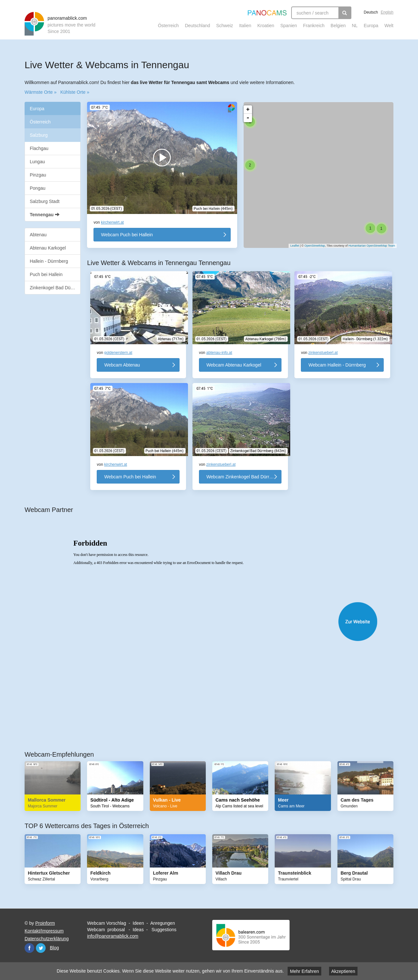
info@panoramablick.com (113, 936)
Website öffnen (215, 622)
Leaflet (291, 246)
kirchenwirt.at (112, 222)
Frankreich (314, 26)
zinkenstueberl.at (323, 353)
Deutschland (197, 26)
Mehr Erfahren (304, 971)
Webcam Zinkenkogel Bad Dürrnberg (244, 477)
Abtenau (38, 235)
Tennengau (45, 215)
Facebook (29, 948)
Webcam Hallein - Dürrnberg (337, 365)
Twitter (41, 948)
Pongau (38, 188)
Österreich (168, 26)
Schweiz (225, 26)
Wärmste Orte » (41, 92)
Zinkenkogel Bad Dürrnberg (55, 288)
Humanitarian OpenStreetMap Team (368, 246)
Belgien (338, 26)
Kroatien (266, 26)
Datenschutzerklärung (47, 939)
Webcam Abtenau (122, 365)
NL (355, 26)
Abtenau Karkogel (48, 248)
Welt (389, 26)
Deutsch (371, 12)
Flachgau (39, 148)
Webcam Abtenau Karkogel (234, 365)
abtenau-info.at (219, 353)
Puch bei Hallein (46, 274)
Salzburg (39, 135)
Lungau (37, 162)
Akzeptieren (343, 971)
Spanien (289, 26)
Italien (245, 26)
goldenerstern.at (118, 353)
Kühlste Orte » (75, 92)
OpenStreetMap (312, 246)
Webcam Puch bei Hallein (127, 235)
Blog (54, 948)
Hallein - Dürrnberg (49, 261)
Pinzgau (38, 175)
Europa (371, 26)
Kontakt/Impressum (44, 931)
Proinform (45, 923)
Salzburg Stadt (45, 201)
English (387, 12)
